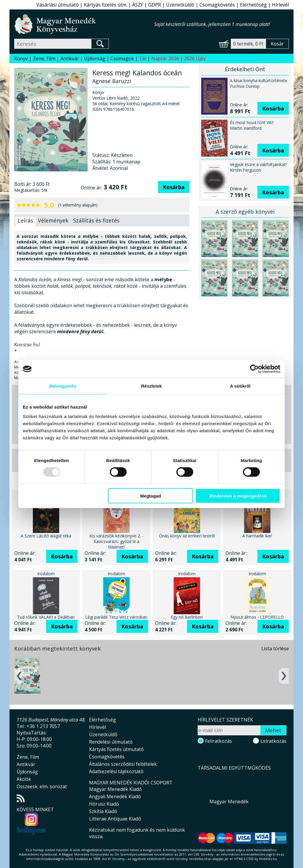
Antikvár (70, 58)
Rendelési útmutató (111, 742)
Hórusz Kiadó (104, 804)
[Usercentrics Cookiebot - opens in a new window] (254, 369)
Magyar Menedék (229, 802)
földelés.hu (268, 859)
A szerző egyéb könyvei (245, 212)
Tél (143, 58)
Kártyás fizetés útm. (105, 5)
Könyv (21, 58)
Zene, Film (44, 58)
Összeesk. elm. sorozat (42, 786)
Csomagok (122, 58)
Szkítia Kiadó (103, 811)
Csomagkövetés (217, 5)
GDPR (155, 5)
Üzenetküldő (180, 5)
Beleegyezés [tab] (63, 386)
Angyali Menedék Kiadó (115, 797)
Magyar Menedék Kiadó (115, 789)
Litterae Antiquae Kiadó (115, 819)
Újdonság (95, 58)
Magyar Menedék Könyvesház (84, 24)
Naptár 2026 (165, 58)
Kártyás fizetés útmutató (116, 749)
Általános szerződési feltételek (123, 764)
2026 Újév (195, 58)
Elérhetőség (253, 5)
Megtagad (151, 496)
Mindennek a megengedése (238, 496)
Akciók (24, 779)
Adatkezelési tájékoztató (116, 771)
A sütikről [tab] (240, 386)
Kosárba (174, 187)
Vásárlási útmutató (58, 5)
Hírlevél (280, 5)
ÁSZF (138, 5)
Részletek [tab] (151, 386)
